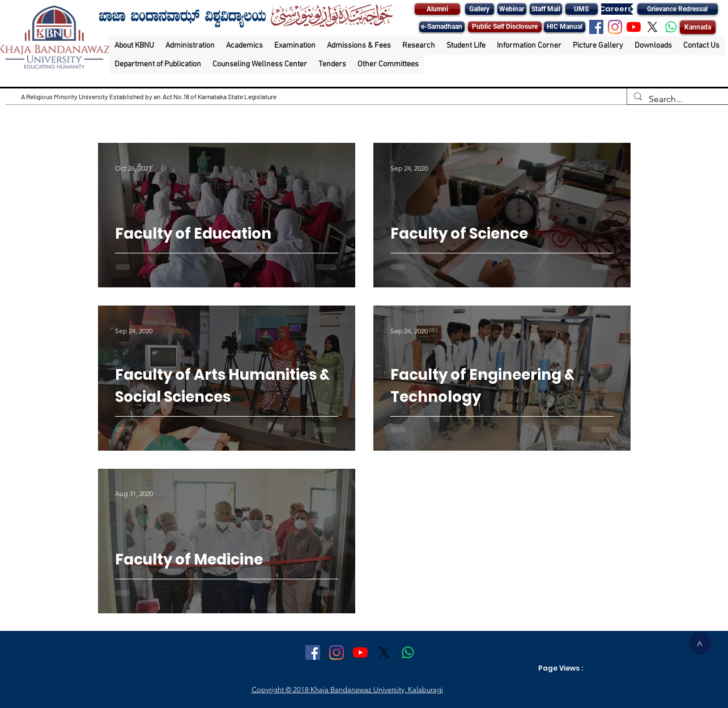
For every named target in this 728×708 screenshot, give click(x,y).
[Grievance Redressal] (678, 9)
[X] (652, 27)
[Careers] (616, 9)
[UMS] (582, 9)
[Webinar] (512, 9)
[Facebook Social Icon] (596, 27)
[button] (134, 46)
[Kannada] (698, 27)
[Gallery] (480, 9)
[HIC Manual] (565, 27)
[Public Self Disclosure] (505, 27)
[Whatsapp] (671, 27)
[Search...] (676, 99)
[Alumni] (437, 9)
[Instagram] (615, 27)
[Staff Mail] (546, 9)
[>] (700, 643)
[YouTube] (634, 27)
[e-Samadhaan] (442, 27)
